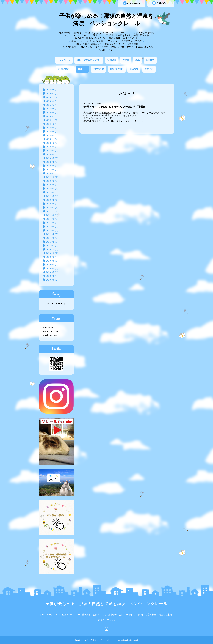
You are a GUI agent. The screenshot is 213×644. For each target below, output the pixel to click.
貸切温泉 (112, 60)
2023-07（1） (53, 151)
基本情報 (150, 60)
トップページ (64, 60)
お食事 (126, 60)
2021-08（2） (53, 219)
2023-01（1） (53, 173)
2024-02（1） (53, 135)
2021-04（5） (53, 234)
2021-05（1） (53, 230)
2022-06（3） (53, 192)
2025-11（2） (53, 97)
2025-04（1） (53, 109)
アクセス (149, 69)
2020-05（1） (53, 272)
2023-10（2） (53, 143)
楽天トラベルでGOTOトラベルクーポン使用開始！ (115, 107)
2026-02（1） (53, 90)
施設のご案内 (117, 69)
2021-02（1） (53, 242)
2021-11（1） (53, 211)
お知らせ (82, 69)
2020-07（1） (53, 265)
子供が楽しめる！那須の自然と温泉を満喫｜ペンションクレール (107, 604)
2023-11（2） (53, 139)
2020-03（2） (53, 280)
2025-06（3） (53, 101)
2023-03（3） (53, 166)
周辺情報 (134, 69)
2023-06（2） (53, 154)
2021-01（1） (53, 246)
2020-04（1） (53, 276)
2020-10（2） (53, 253)
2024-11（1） (53, 120)
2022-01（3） (53, 208)
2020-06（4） (53, 268)
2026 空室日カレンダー (89, 60)
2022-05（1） (53, 196)
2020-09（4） (53, 257)
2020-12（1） (53, 249)
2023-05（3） (53, 158)
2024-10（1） (53, 124)
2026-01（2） (53, 93)
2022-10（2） (53, 177)
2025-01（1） (53, 116)
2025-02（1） (53, 112)
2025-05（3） (53, 105)
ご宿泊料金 (98, 69)
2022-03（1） (53, 204)
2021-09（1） (53, 215)
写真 (137, 60)
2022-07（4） (53, 189)
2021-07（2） (53, 223)
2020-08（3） (53, 261)
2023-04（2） (53, 162)
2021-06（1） (53, 227)
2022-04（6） (53, 200)
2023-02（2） (53, 170)
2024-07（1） (53, 128)
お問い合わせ (161, 3)
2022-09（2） (53, 181)
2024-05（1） (53, 132)
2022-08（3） (53, 185)
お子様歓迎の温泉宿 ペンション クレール (100, 640)
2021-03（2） (53, 238)
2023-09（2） (53, 147)
